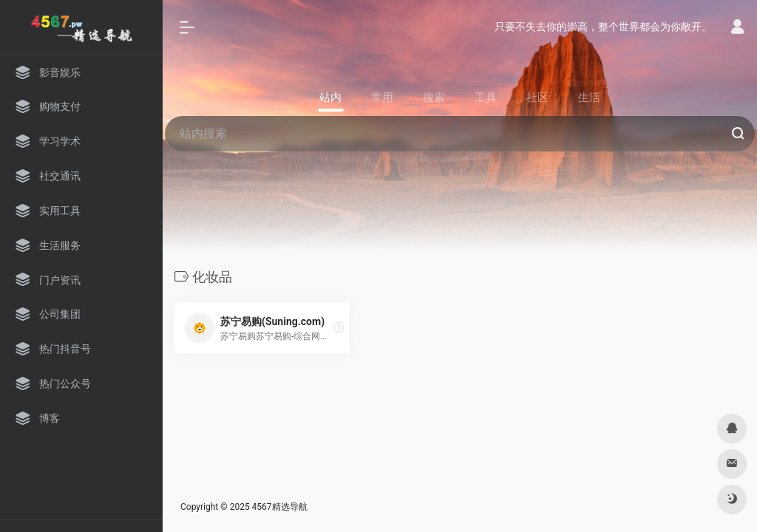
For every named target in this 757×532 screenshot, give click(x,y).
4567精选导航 (280, 507)
